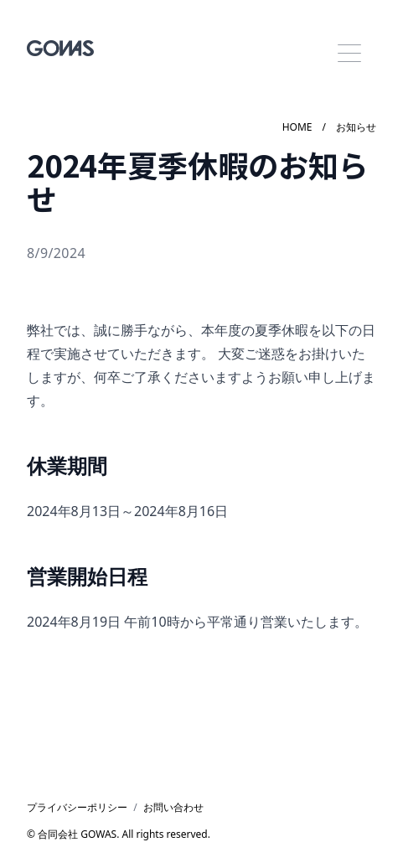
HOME (297, 127)
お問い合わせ (173, 808)
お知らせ (356, 127)
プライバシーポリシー (77, 808)
